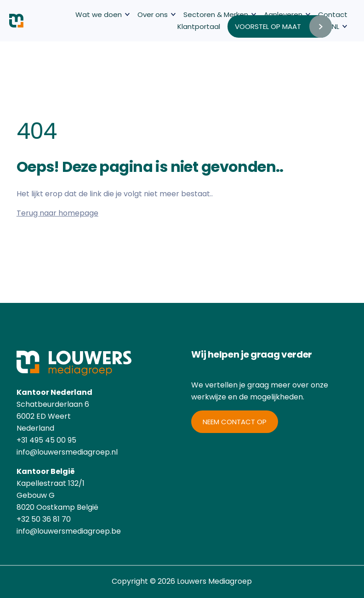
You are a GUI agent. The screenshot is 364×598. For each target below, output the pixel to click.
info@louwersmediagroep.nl (67, 452)
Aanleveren (283, 14)
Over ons (153, 14)
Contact (333, 14)
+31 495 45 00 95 (46, 440)
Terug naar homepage (57, 213)
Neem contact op (235, 422)
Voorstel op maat (268, 26)
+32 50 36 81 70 (44, 519)
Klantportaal (199, 26)
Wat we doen (99, 14)
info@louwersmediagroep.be (69, 531)
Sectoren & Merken (216, 14)
